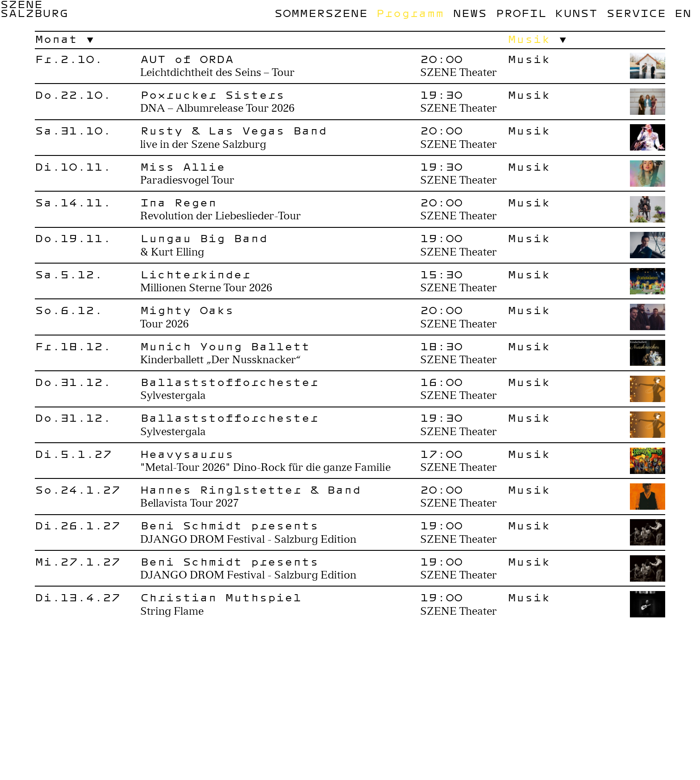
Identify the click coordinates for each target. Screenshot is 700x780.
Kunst (576, 13)
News (470, 13)
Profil (521, 13)
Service (636, 13)
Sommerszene (321, 13)
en (683, 13)
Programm (410, 13)
